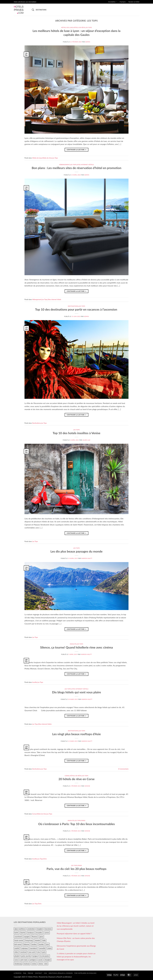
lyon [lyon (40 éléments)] (47, 944)
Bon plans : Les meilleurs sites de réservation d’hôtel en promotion (76, 168)
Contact (39, 973)
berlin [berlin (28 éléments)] (16, 933)
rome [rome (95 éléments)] (16, 960)
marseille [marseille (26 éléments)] (42, 948)
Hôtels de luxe (67, 27)
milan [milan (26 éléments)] (16, 952)
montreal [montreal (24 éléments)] (23, 952)
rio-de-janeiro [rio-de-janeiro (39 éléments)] (44, 956)
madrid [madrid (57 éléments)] (17, 948)
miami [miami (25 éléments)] (49, 948)
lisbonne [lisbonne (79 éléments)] (26, 944)
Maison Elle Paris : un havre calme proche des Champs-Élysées (76, 940)
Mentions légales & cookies (61, 973)
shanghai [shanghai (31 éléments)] (48, 960)
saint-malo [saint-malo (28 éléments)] (24, 960)
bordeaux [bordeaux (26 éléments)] (31, 933)
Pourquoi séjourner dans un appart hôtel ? (74, 933)
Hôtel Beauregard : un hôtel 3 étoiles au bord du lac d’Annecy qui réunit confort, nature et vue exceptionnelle (76, 926)
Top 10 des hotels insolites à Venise (77, 433)
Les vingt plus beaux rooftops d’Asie (76, 734)
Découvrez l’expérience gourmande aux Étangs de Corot (76, 947)
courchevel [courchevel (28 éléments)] (18, 937)
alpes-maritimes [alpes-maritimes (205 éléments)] (20, 929)
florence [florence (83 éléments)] (35, 937)
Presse (30, 973)
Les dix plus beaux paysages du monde (76, 551)
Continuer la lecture (77, 150)
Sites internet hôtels (85, 165)
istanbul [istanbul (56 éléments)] (37, 940)
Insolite (73, 644)
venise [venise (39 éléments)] (34, 964)
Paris (83, 820)
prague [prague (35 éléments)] (35, 956)
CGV (45, 973)
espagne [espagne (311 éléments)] (27, 937)
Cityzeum (52, 977)
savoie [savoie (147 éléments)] (40, 960)
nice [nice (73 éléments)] (39, 952)
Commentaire (123, 769)
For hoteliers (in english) (85, 973)
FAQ (25, 973)
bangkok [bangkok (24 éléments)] (40, 929)
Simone (87, 786)
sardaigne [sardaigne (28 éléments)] (33, 960)
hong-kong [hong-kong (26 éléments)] (29, 940)
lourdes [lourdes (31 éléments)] (41, 944)
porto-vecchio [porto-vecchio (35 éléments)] (26, 956)
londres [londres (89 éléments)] (34, 944)
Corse (67, 776)
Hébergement (64, 165)
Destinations (41, 10)
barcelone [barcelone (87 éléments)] (48, 929)
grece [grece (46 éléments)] (41, 937)
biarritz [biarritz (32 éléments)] (23, 933)
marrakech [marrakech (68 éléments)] (34, 948)
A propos (123, 2)
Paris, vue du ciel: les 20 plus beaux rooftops (77, 869)
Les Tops (89, 27)
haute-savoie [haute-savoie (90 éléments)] (19, 940)
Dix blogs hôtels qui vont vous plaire (77, 692)
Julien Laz (86, 440)
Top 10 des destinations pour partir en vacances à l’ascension (77, 309)
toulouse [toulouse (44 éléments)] (27, 964)
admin (88, 42)
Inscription (113, 2)
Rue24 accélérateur (65, 977)
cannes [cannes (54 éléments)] (47, 933)
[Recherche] (33, 10)
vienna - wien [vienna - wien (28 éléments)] (43, 964)
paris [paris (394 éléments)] (44, 952)
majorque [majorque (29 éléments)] (25, 948)
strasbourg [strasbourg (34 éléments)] (18, 964)
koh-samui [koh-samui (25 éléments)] (18, 944)
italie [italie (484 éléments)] (44, 940)
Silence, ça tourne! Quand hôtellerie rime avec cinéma (76, 647)
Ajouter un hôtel (134, 2)
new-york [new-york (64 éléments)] (32, 952)
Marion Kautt (87, 558)
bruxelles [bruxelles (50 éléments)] (39, 933)
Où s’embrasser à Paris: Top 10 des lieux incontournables (77, 824)
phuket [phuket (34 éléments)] (17, 956)
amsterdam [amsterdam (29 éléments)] (31, 929)
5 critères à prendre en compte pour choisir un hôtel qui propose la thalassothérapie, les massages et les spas (76, 956)
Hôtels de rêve (79, 27)
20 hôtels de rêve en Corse (76, 779)
